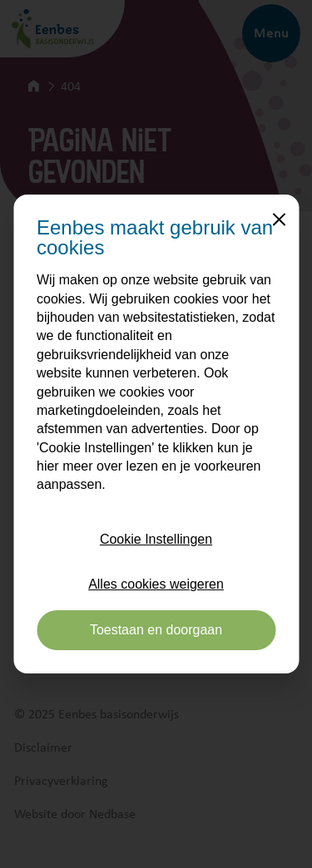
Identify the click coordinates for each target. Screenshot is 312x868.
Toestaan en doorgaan (156, 630)
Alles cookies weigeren (156, 584)
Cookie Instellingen (156, 539)
